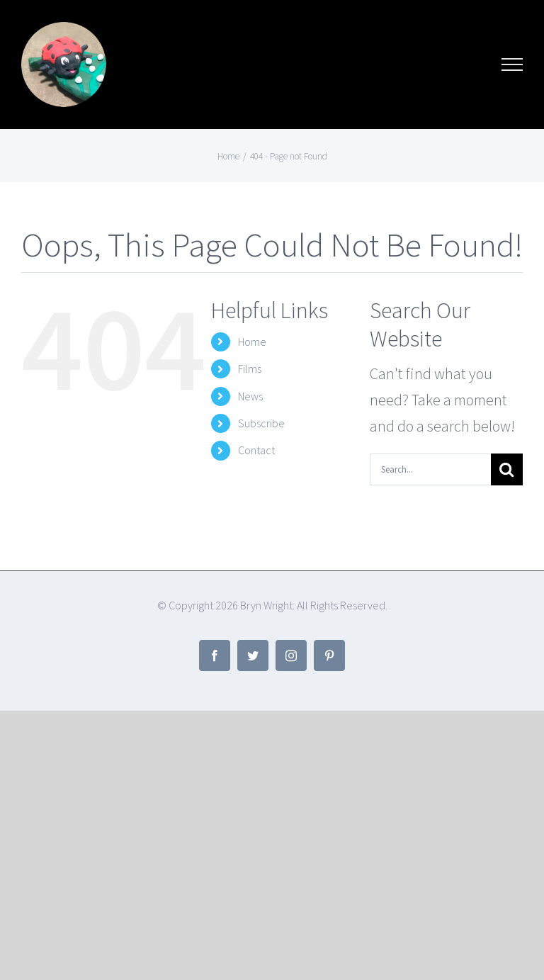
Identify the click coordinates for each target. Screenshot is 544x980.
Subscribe (261, 423)
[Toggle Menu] (512, 64)
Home (252, 342)
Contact (256, 450)
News (250, 396)
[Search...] (430, 469)
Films (250, 368)
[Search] (507, 469)
